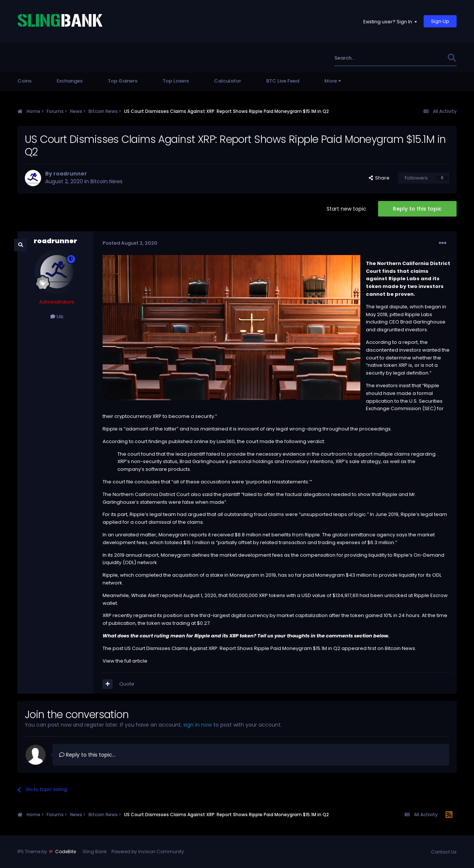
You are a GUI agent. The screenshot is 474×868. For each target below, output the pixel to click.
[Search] (372, 58)
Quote (127, 684)
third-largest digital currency (234, 615)
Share (379, 178)
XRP (403, 365)
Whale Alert (145, 595)
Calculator (228, 81)
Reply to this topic (417, 209)
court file (123, 482)
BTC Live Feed (283, 81)
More (333, 81)
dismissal (160, 522)
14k (57, 317)
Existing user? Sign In (390, 22)
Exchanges (70, 81)
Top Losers (176, 81)
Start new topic (346, 209)
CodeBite (66, 852)
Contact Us (444, 852)
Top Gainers (123, 81)
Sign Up (440, 21)
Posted (130, 243)
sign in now (198, 725)
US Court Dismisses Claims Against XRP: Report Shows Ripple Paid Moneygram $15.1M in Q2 (232, 648)
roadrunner (70, 174)
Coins (24, 81)
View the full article (125, 661)
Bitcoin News (106, 181)
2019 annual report (136, 555)
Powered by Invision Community (148, 852)
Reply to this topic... (87, 755)
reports (198, 535)
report (410, 342)
